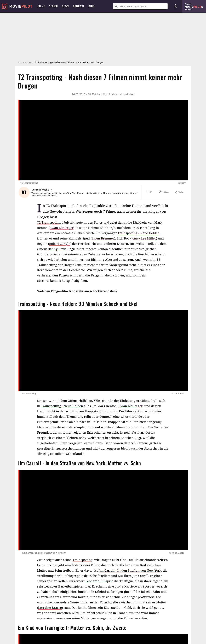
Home (21, 62)
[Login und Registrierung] (175, 6)
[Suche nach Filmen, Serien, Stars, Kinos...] (140, 6)
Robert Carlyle (60, 244)
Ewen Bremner (103, 238)
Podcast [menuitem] (79, 6)
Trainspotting (83, 560)
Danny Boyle (57, 249)
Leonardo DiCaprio (99, 581)
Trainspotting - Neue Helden (139, 233)
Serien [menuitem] (53, 6)
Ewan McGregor (62, 228)
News (30, 62)
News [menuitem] (65, 6)
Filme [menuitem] (41, 6)
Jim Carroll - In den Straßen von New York (130, 570)
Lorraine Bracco (50, 608)
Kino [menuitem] (91, 6)
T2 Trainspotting (49, 222)
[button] (164, 192)
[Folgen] (51, 190)
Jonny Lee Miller (144, 238)
